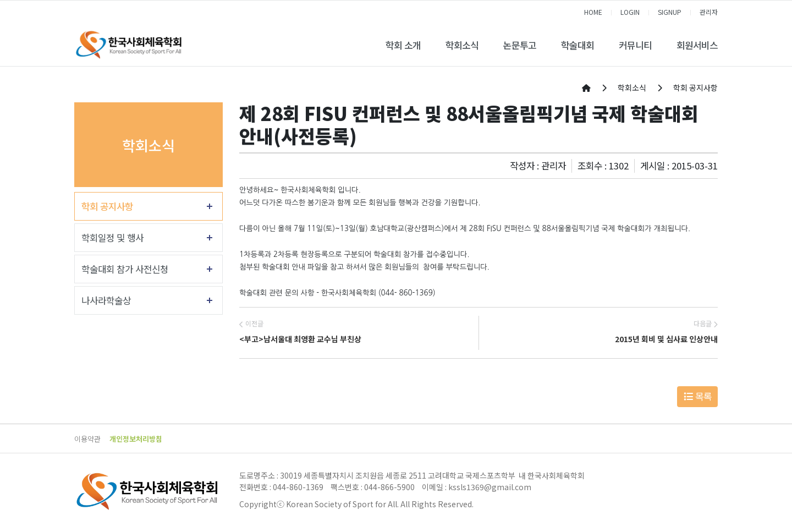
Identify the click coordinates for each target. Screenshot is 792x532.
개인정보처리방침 (136, 439)
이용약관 (87, 439)
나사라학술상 (106, 300)
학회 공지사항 (107, 206)
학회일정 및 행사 (112, 238)
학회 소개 (403, 45)
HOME (593, 12)
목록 (698, 396)
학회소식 (462, 45)
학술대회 (577, 45)
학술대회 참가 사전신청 (125, 269)
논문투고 (520, 45)
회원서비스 (697, 45)
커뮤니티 (635, 45)
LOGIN (630, 12)
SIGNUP (670, 12)
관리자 (709, 12)
